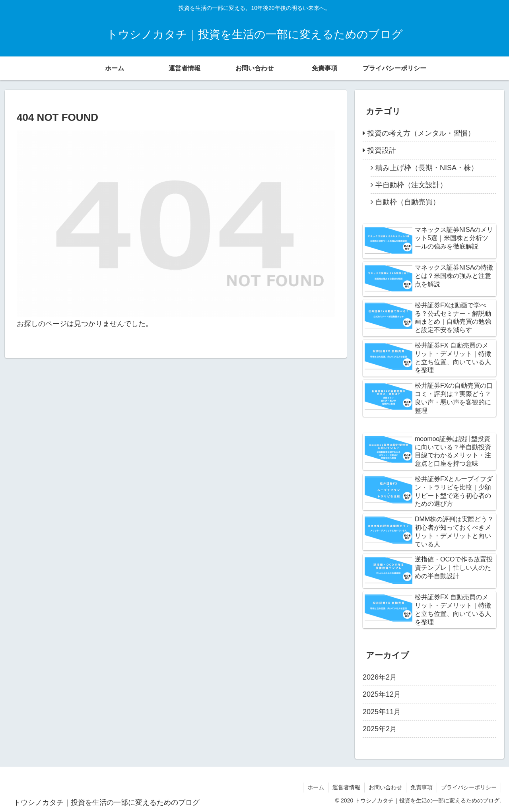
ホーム (316, 787)
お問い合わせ (385, 787)
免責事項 (422, 787)
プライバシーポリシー (469, 787)
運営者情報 (346, 787)
